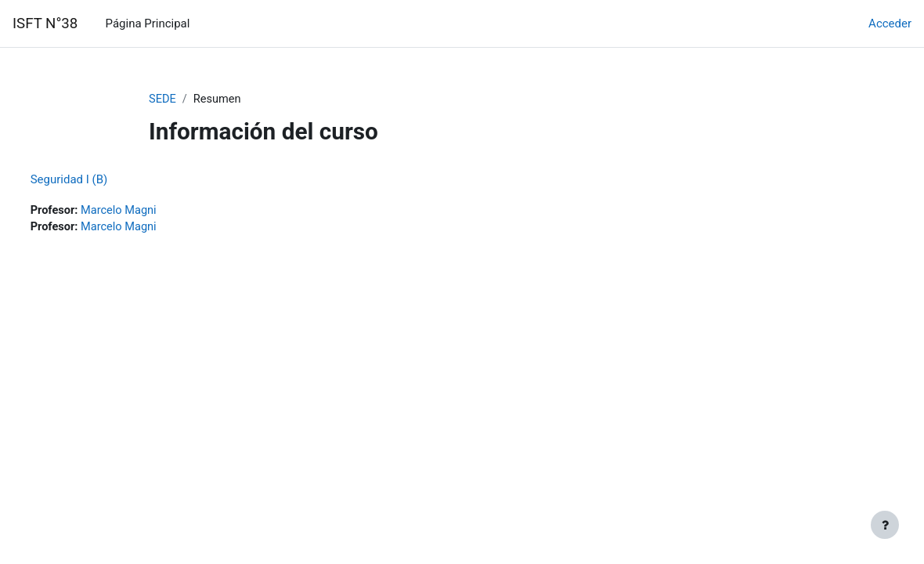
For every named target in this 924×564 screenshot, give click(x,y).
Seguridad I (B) (98, 179)
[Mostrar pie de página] (885, 525)
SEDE (163, 99)
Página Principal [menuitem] (148, 23)
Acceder (890, 23)
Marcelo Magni (150, 211)
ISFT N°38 (45, 23)
